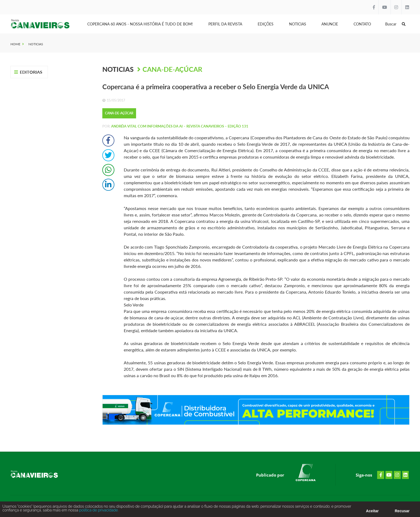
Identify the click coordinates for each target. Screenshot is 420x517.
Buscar (395, 24)
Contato (362, 24)
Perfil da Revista (225, 24)
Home (15, 44)
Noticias (298, 24)
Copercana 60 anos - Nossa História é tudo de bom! (140, 24)
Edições (266, 24)
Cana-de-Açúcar (172, 69)
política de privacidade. (98, 512)
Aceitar (372, 513)
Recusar (402, 513)
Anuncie (330, 24)
